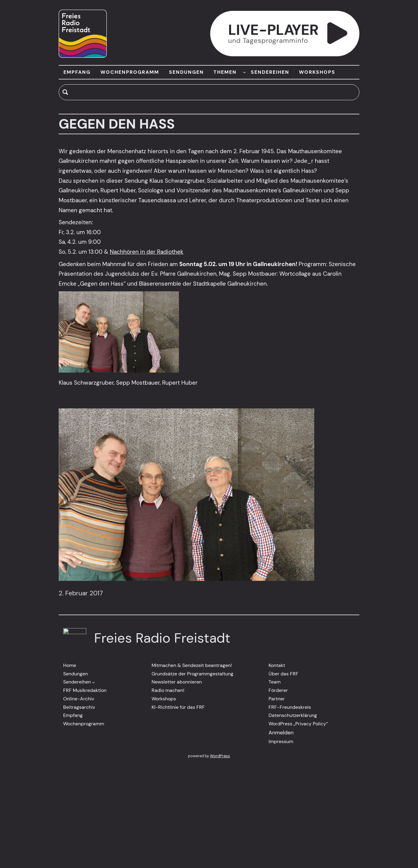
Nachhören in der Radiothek (147, 252)
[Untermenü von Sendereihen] (94, 682)
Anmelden (281, 733)
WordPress (220, 756)
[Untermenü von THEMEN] (244, 72)
